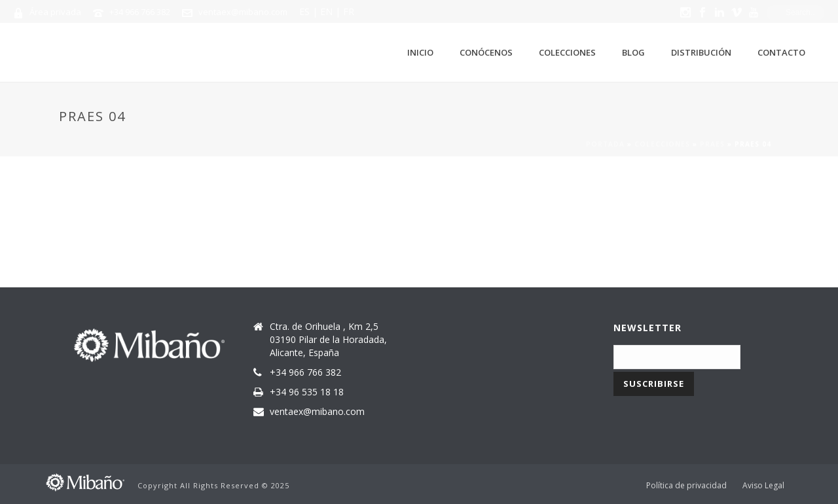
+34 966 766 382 (140, 12)
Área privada (55, 12)
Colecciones (567, 52)
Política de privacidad (686, 486)
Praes (712, 144)
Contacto (781, 52)
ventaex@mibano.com (243, 12)
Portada (605, 144)
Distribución (701, 52)
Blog (633, 52)
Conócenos (486, 52)
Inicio (420, 52)
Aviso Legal (763, 486)
